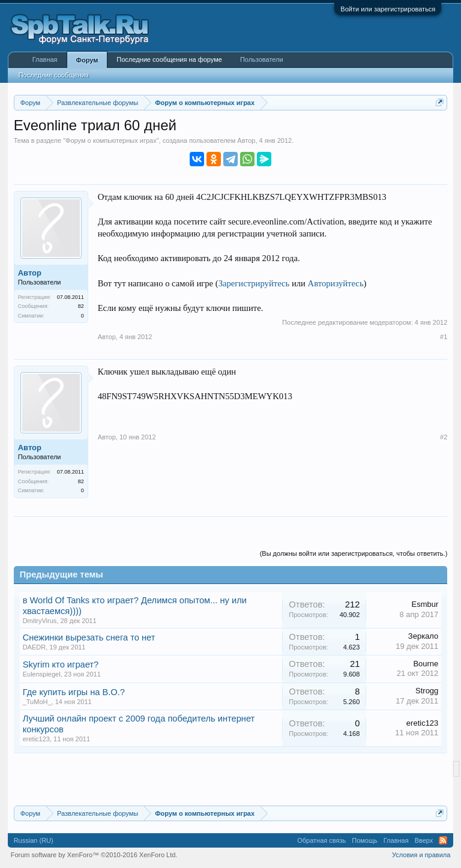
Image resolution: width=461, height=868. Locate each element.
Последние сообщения (54, 75)
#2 (444, 437)
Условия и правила (421, 855)
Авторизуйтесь (336, 283)
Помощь (365, 840)
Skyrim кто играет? (61, 665)
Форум (87, 60)
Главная (45, 59)
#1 (444, 337)
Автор (246, 140)
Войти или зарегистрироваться (388, 9)
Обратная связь (321, 840)
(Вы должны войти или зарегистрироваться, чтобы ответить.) (354, 553)
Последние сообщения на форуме (169, 59)
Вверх (424, 840)
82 (81, 306)
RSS (443, 840)
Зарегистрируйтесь (254, 283)
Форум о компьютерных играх (111, 140)
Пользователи (262, 59)
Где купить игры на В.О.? (74, 692)
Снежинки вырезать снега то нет (89, 637)
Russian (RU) (34, 840)
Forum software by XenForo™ (94, 855)
